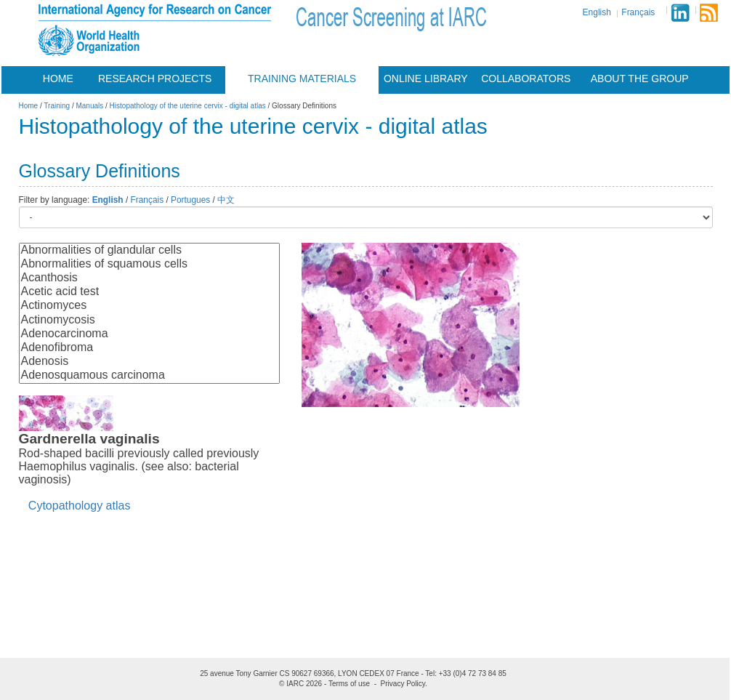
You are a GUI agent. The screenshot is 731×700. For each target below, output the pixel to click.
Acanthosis (149, 278)
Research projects (155, 79)
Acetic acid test (149, 292)
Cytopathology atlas (80, 506)
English (597, 12)
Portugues (190, 200)
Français (638, 12)
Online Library (426, 79)
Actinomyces (149, 306)
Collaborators (526, 79)
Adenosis (149, 362)
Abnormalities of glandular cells (149, 250)
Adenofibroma (149, 348)
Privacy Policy (403, 684)
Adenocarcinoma (149, 334)
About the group (640, 79)
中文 (226, 200)
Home (58, 79)
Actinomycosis (149, 320)
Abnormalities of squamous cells (149, 264)
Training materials (302, 79)
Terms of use (349, 684)
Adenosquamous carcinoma (149, 375)
